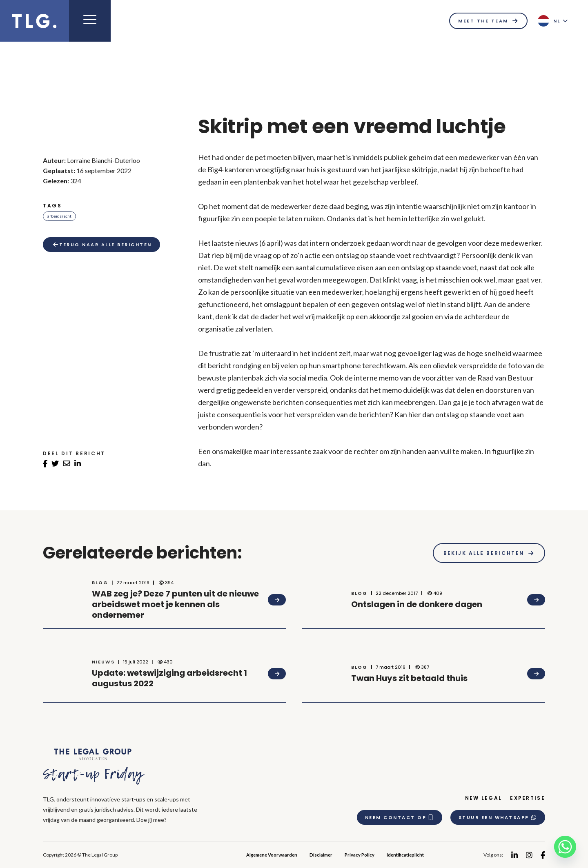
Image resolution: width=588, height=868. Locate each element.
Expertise (528, 798)
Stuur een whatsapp (498, 817)
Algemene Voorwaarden (272, 855)
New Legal (484, 798)
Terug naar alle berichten (102, 245)
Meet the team (483, 21)
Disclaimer (321, 855)
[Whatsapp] (565, 847)
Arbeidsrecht (59, 216)
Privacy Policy (360, 855)
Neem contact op (400, 817)
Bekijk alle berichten (484, 553)
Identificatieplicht (405, 855)
